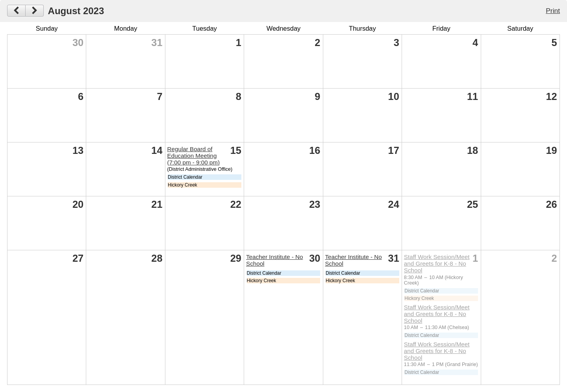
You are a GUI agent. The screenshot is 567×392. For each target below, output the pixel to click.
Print (553, 11)
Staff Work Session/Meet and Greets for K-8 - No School (437, 263)
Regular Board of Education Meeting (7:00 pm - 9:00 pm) (194, 156)
